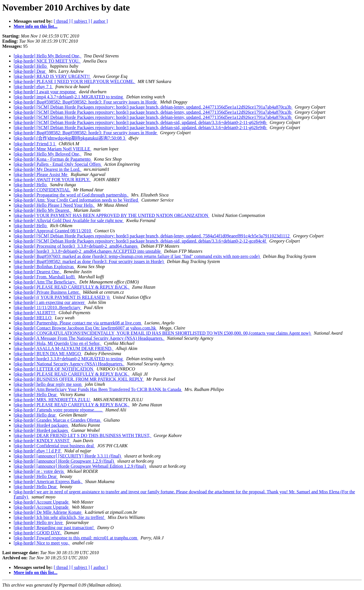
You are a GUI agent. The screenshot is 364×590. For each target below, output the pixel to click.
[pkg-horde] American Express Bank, (48, 482)
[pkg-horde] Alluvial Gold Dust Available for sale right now (69, 221)
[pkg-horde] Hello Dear (36, 395)
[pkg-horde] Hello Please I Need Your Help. (54, 205)
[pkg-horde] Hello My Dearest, (43, 210)
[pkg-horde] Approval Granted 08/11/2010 (53, 231)
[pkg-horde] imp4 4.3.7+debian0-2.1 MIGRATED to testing (69, 97)
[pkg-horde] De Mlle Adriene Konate (48, 512)
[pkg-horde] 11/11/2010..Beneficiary (48, 308)
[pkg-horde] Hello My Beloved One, (47, 56)
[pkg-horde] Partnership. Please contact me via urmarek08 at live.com (78, 323)
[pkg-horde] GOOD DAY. (38, 533)
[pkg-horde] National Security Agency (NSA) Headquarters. (69, 364)
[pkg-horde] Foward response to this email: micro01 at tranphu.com (76, 538)
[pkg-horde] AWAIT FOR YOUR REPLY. (52, 180)
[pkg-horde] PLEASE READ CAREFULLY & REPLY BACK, (72, 287)
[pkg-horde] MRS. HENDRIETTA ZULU (52, 400)
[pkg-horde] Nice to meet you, (42, 543)
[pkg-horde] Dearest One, (38, 272)
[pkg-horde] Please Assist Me (41, 174)
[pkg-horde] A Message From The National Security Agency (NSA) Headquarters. (89, 338)
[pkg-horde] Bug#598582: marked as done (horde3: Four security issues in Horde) (89, 261)
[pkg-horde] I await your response (45, 92)
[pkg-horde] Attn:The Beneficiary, (45, 282)
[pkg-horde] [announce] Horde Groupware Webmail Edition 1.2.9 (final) (80, 466)
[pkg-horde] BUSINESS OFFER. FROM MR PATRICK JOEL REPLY (79, 379)
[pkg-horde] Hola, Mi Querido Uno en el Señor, (58, 343)
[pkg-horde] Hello (31, 66)
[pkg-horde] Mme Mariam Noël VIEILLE (52, 149)
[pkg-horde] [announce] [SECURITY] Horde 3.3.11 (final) (68, 456)
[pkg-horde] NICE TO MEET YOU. (47, 61)
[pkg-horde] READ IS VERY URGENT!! (52, 76)
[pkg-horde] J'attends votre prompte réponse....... (58, 410)
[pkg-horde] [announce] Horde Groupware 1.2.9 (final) (64, 461)
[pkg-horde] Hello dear (35, 415)
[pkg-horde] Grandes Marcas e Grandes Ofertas (57, 420)
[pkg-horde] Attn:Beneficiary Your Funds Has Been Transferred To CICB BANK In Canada (98, 389)
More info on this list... (36, 26)
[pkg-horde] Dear (30, 71)
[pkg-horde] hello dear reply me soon (48, 384)
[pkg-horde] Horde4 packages (41, 425)
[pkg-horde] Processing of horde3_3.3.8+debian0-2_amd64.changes (76, 246)
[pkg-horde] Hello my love (39, 522)
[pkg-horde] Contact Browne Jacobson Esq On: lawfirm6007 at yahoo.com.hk (85, 328)
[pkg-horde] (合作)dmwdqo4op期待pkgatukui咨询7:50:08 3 (70, 138)
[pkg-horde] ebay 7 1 (33, 87)
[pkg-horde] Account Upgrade (42, 502)
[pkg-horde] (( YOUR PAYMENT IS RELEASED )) (62, 297)
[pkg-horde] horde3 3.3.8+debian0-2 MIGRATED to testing (69, 359)
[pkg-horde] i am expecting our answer (50, 302)
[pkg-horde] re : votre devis (39, 471)
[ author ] (100, 21)
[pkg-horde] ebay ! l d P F (38, 451)
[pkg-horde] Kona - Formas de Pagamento (53, 159)
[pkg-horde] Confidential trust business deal (54, 446)
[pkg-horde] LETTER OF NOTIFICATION (54, 369)
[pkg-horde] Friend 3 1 (35, 144)
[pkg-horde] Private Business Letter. (47, 292)
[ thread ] (62, 21)
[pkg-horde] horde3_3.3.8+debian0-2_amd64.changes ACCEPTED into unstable (88, 251)
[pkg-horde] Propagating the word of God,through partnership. (71, 195)
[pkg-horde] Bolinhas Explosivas (44, 267)
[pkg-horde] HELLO (33, 318)
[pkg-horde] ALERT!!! (35, 313)
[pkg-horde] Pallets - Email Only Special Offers (58, 164)
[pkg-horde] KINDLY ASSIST (42, 441)
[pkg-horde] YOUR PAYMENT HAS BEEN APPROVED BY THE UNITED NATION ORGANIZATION (111, 215)
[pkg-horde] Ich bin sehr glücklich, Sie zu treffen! (60, 517)
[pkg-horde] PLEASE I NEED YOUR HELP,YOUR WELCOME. (75, 81)
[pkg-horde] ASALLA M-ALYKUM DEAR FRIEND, (64, 348)
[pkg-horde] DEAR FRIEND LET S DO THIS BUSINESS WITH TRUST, (82, 435)
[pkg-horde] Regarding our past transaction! (54, 528)
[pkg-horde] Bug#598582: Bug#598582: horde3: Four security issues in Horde (86, 102)
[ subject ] (81, 21)
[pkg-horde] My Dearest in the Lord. (48, 169)
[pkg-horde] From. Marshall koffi (45, 277)
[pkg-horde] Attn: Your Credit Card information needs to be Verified (76, 200)
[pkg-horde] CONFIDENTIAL (42, 190)
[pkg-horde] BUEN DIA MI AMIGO (48, 354)
